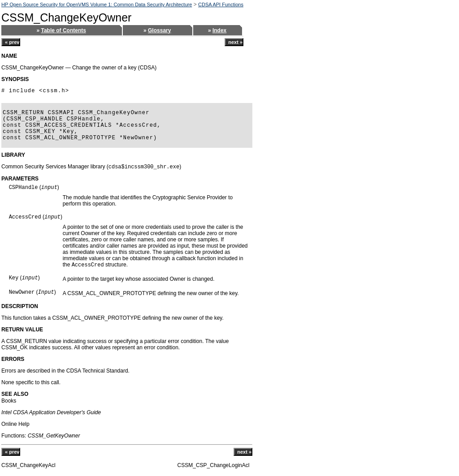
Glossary (159, 30)
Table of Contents (63, 30)
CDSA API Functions (221, 4)
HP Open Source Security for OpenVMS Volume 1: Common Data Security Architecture (97, 4)
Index (219, 30)
